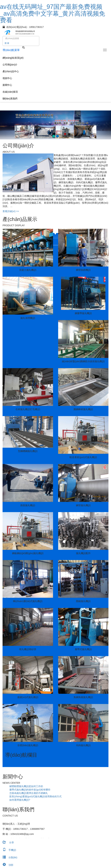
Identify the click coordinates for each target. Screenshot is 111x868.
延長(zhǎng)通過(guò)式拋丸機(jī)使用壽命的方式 (35, 796)
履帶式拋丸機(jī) (83, 649)
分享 (7, 843)
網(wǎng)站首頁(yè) (13, 58)
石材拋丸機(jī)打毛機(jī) (28, 409)
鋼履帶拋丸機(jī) (83, 313)
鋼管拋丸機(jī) (83, 505)
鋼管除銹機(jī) (83, 270)
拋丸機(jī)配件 (83, 553)
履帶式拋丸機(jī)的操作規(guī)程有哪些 (30, 790)
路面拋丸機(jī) (28, 505)
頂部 (7, 865)
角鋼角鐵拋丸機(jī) (83, 697)
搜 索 (7, 43)
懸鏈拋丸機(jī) (83, 601)
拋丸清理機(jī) (28, 318)
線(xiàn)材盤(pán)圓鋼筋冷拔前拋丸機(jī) (83, 361)
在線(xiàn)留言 (10, 92)
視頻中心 (7, 78)
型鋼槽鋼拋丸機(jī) (28, 451)
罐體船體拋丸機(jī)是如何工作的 (26, 786)
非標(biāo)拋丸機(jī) (28, 745)
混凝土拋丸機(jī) (28, 270)
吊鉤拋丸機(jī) (83, 745)
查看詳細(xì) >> (11, 211)
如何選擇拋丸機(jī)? (20, 800)
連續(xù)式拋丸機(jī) (28, 697)
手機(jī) (8, 850)
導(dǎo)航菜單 (11, 50)
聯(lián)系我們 (10, 99)
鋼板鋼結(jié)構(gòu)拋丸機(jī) (28, 553)
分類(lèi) (9, 857)
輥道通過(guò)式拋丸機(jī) (83, 457)
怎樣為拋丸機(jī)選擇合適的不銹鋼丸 (29, 793)
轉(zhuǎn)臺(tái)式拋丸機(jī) (28, 601)
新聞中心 (7, 85)
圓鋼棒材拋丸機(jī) (83, 409)
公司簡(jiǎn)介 (10, 65)
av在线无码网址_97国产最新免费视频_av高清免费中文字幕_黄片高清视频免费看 (53, 13)
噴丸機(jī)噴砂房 (28, 649)
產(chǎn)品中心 (11, 71)
